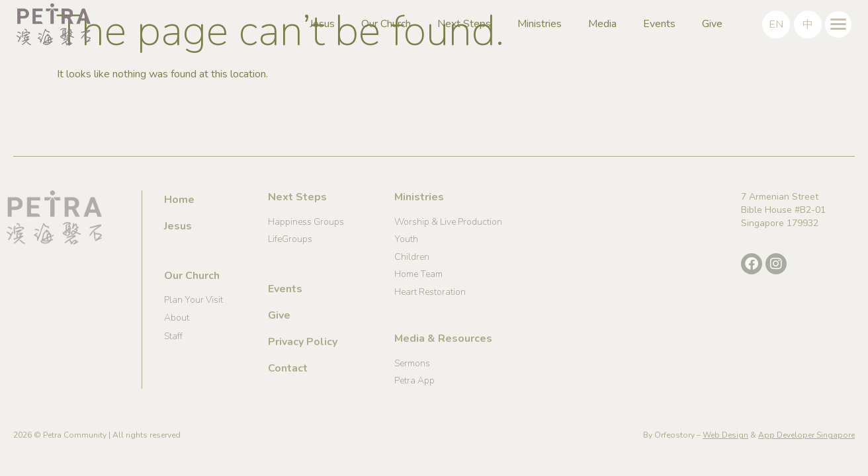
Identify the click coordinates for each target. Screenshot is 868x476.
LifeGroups (290, 239)
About (177, 318)
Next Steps (464, 24)
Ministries (540, 24)
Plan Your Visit (194, 300)
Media (602, 24)
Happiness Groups (306, 222)
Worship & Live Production (448, 222)
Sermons (412, 363)
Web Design (725, 435)
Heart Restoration (430, 292)
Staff (173, 336)
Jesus (322, 24)
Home (179, 200)
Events (659, 24)
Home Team (418, 274)
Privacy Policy (303, 342)
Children (412, 257)
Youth (406, 239)
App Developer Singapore (806, 435)
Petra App (414, 380)
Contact (288, 368)
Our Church (386, 24)
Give (712, 24)
